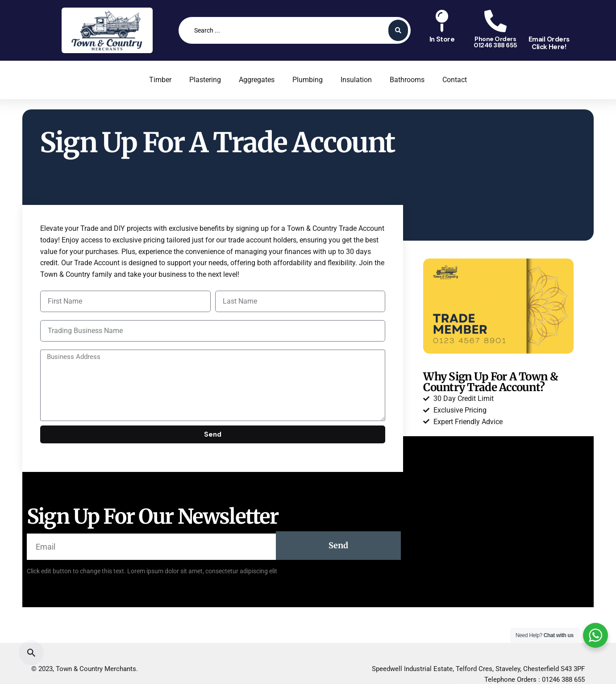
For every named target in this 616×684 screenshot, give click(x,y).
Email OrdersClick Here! (549, 43)
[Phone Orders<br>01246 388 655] (495, 21)
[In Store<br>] (442, 21)
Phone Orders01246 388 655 (495, 42)
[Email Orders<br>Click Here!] (549, 21)
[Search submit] (398, 30)
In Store (442, 39)
